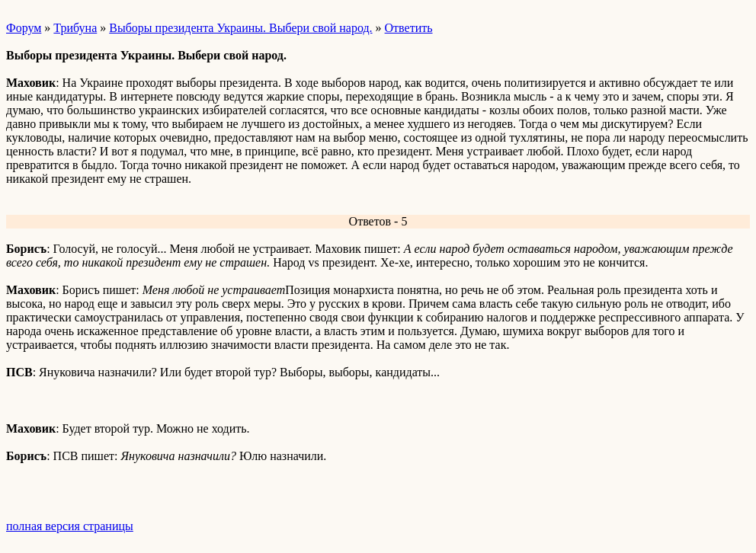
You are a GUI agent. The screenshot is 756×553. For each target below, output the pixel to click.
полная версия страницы (70, 526)
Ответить (409, 28)
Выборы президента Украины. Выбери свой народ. (240, 28)
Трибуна (75, 28)
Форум (24, 28)
